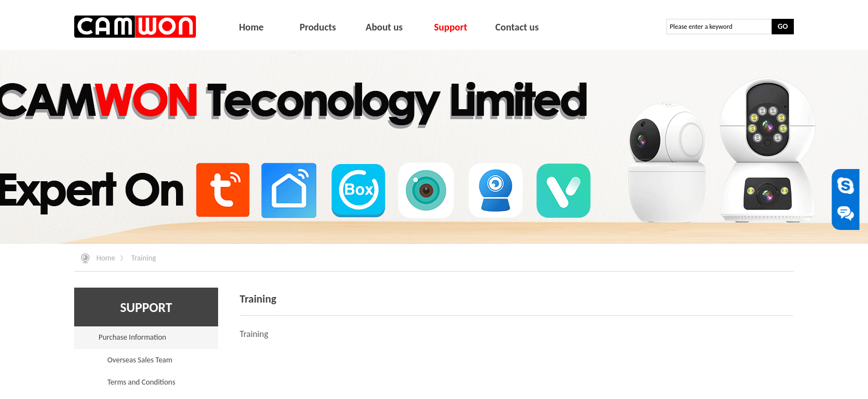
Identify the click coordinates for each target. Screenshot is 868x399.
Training (144, 258)
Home (106, 258)
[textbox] (719, 27)
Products (318, 27)
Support (451, 27)
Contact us (517, 27)
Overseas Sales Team (140, 360)
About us (384, 27)
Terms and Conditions (141, 382)
